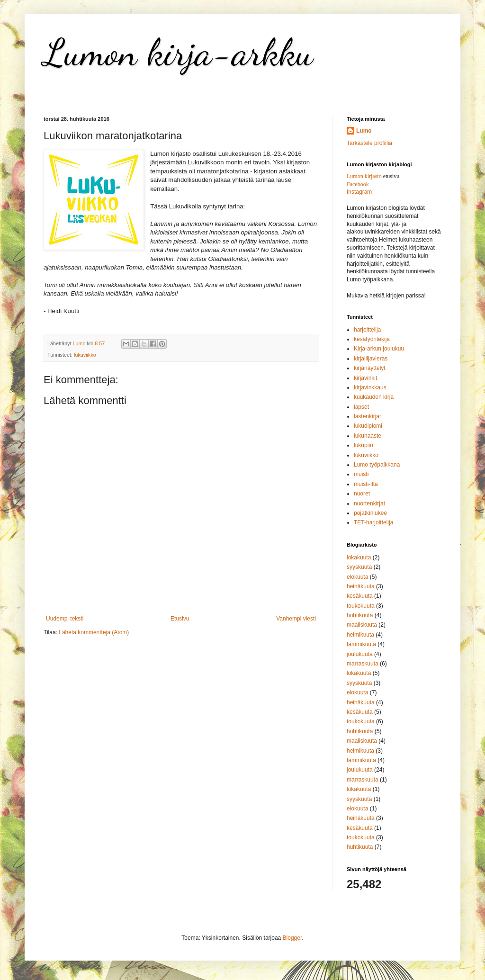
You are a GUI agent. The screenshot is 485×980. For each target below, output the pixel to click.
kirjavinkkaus (370, 387)
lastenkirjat (367, 416)
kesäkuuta (360, 596)
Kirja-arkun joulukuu (379, 349)
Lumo (364, 131)
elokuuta (357, 577)
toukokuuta (361, 606)
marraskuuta (363, 664)
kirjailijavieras (371, 359)
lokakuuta (359, 557)
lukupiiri (364, 445)
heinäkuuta (361, 586)
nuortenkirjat (369, 503)
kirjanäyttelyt (370, 368)
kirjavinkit (365, 378)
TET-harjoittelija (373, 522)
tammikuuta (361, 644)
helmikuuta (360, 635)
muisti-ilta (366, 484)
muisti (361, 474)
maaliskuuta (362, 625)
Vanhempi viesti (296, 619)
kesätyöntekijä (372, 339)
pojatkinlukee (370, 513)
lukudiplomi (368, 426)
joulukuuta (360, 654)
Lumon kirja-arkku (178, 52)
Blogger (292, 938)
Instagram (359, 192)
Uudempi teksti (65, 619)
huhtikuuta (360, 615)
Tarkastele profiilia (369, 143)
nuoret (362, 494)
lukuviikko (85, 355)
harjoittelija (367, 330)
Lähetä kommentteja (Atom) (94, 632)
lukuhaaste (368, 436)
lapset (361, 407)
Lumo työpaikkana (377, 465)
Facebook (358, 184)
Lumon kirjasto (364, 176)
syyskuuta (359, 567)
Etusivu (180, 619)
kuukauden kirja (374, 397)
